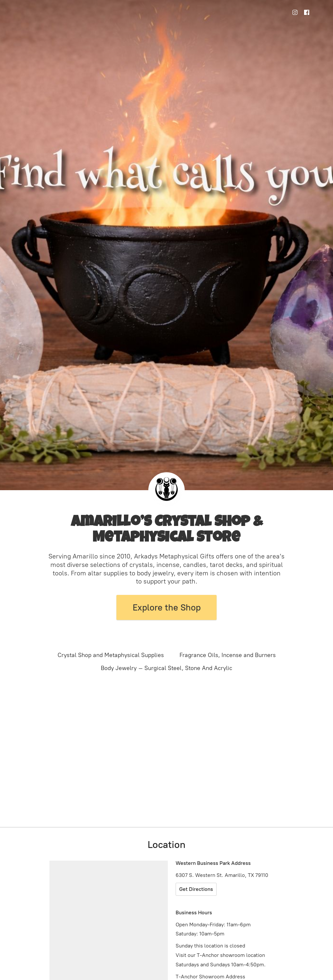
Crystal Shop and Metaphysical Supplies (111, 655)
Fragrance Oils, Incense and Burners (228, 655)
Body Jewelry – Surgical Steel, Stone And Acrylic (166, 668)
